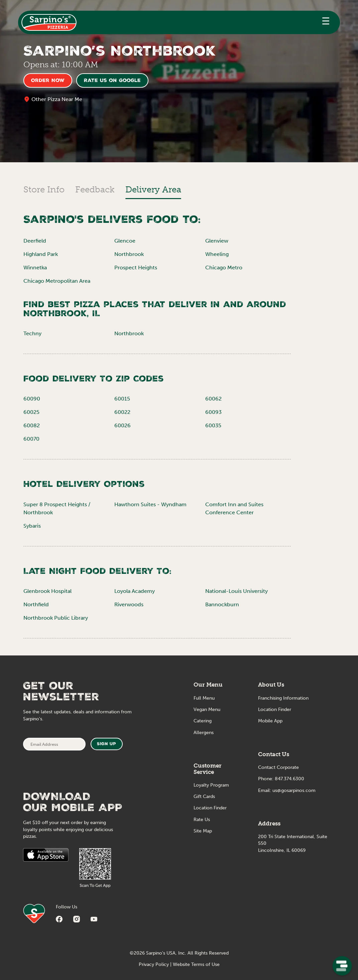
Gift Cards (204, 796)
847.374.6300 (289, 779)
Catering (203, 721)
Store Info (44, 190)
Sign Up (106, 744)
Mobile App (270, 721)
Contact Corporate (278, 767)
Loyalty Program (211, 785)
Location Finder (210, 808)
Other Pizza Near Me (57, 99)
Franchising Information (283, 698)
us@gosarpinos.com (294, 790)
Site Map (203, 831)
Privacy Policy (154, 964)
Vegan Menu (207, 709)
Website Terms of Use (196, 964)
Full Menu (204, 698)
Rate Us (202, 820)
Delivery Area (153, 190)
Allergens (204, 733)
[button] (326, 22)
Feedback (95, 190)
